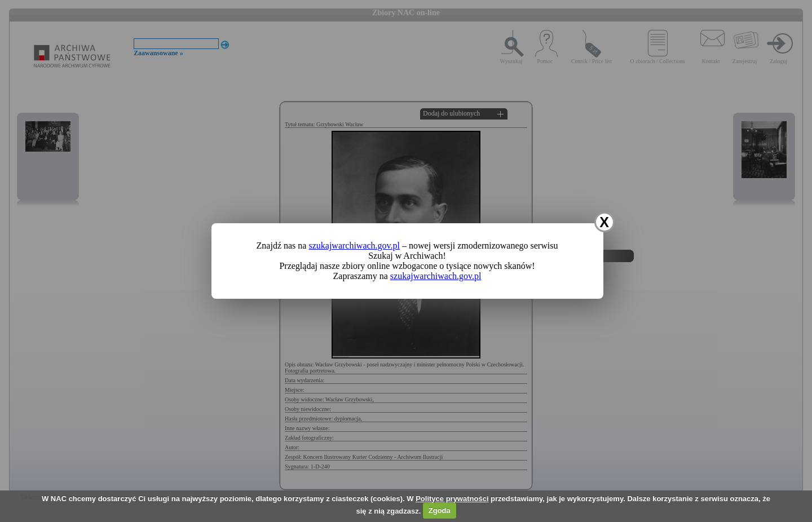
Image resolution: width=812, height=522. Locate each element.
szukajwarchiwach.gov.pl (354, 245)
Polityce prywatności (452, 499)
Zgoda (440, 510)
